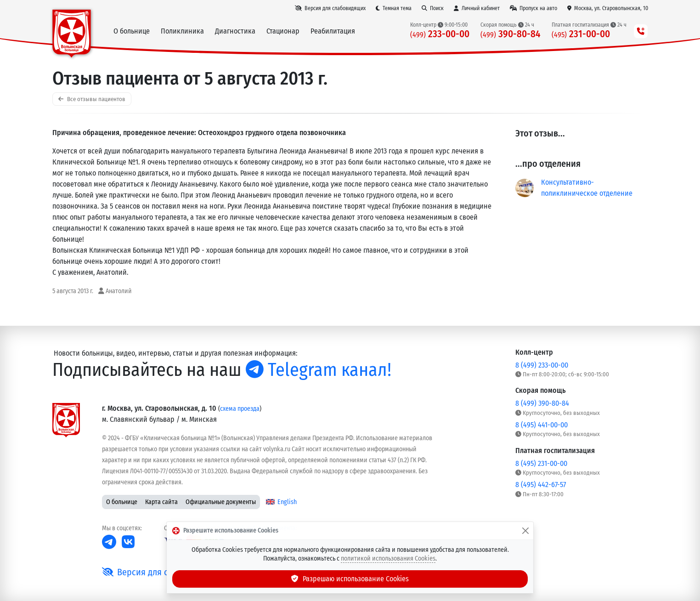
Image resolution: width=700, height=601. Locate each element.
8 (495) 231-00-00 (541, 463)
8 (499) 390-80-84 (542, 403)
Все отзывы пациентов (92, 99)
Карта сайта (161, 502)
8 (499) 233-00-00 (542, 365)
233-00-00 (440, 34)
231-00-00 (581, 34)
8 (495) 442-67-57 (541, 485)
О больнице (122, 502)
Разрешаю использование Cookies (350, 579)
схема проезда (240, 409)
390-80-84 (511, 34)
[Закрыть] (525, 531)
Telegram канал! (319, 370)
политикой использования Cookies (388, 558)
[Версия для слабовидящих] (330, 8)
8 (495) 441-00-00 (542, 425)
